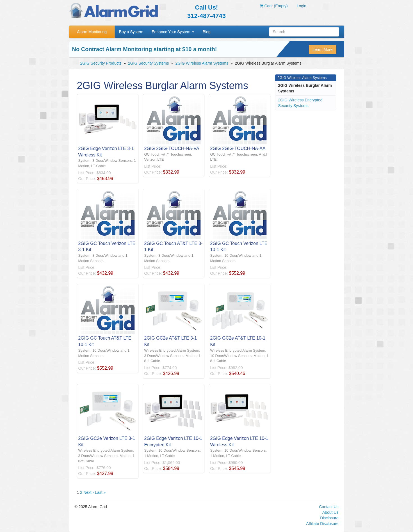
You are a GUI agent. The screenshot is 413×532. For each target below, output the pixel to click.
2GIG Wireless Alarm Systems (202, 63)
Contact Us (329, 507)
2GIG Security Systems (148, 63)
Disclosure (329, 518)
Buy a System (131, 32)
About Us (330, 512)
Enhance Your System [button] (173, 32)
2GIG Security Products (101, 63)
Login (302, 6)
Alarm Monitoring (92, 32)
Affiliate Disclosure (322, 524)
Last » (100, 492)
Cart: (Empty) (274, 6)
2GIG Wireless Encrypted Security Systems (300, 103)
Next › (89, 492)
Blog (207, 32)
